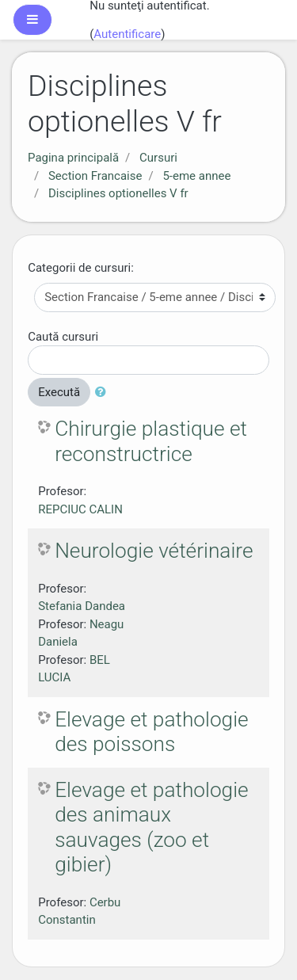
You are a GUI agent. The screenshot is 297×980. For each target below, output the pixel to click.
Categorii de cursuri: (81, 268)
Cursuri (158, 158)
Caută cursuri (63, 337)
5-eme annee (196, 176)
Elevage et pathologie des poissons (151, 732)
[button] (104, 393)
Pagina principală (73, 158)
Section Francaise (95, 176)
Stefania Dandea (82, 606)
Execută (59, 392)
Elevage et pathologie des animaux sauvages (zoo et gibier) (151, 827)
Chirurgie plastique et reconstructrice (151, 441)
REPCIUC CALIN (80, 509)
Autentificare (127, 34)
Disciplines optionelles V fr (118, 193)
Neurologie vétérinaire (154, 551)
